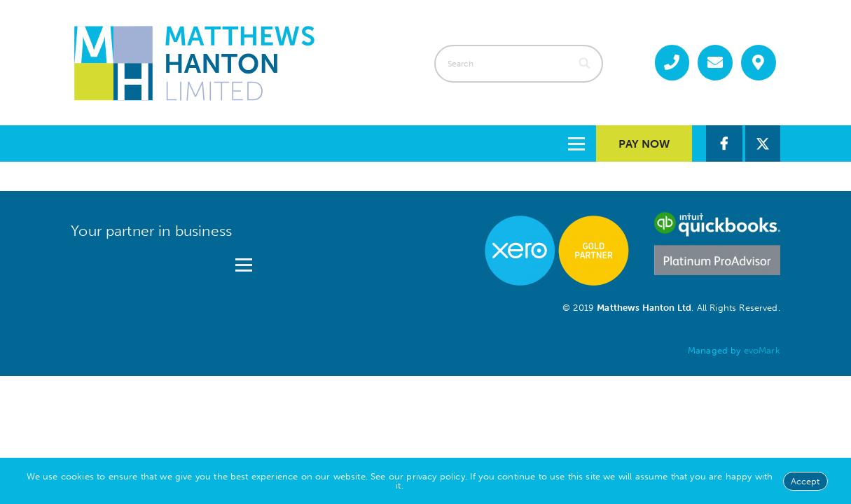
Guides (421, 143)
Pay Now (644, 144)
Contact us (524, 143)
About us (327, 143)
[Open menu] (244, 260)
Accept (805, 481)
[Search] (586, 64)
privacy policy (435, 476)
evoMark (762, 350)
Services (226, 143)
